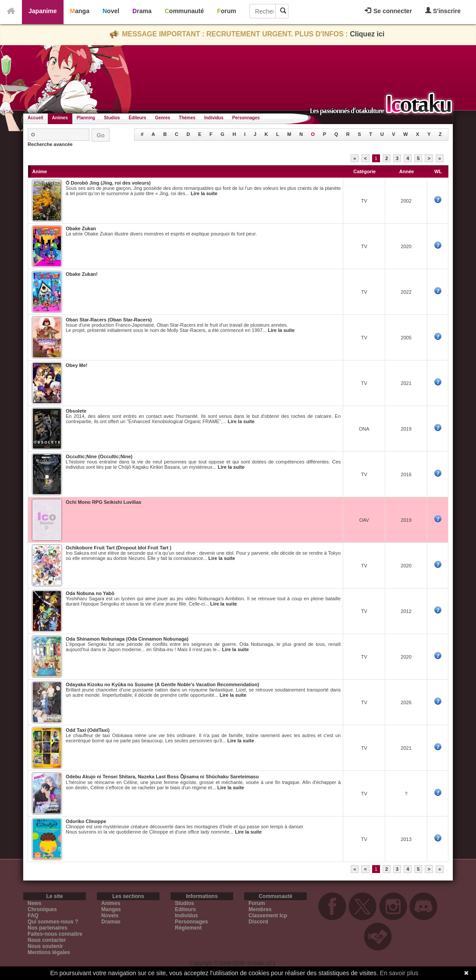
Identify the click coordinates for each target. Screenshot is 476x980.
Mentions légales (49, 952)
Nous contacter (47, 940)
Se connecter (388, 11)
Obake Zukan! (82, 274)
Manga (80, 11)
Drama (142, 11)
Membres (260, 909)
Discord (258, 922)
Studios (112, 118)
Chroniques (42, 909)
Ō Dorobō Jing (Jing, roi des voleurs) (108, 183)
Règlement (188, 928)
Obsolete (76, 411)
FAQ (33, 916)
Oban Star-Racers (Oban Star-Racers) (109, 320)
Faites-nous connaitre (55, 934)
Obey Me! (77, 365)
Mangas (111, 909)
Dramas (111, 922)
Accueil (36, 118)
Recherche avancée (50, 144)
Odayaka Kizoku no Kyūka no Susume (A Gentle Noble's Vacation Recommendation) (162, 684)
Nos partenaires (48, 928)
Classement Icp (268, 916)
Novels (110, 916)
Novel (111, 11)
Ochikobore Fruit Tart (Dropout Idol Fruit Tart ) (119, 548)
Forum (227, 11)
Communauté (184, 11)
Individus (214, 118)
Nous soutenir (45, 946)
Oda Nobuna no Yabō (90, 593)
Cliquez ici (367, 34)
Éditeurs (138, 118)
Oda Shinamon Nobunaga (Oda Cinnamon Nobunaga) (127, 639)
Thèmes (187, 118)
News (34, 903)
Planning (86, 118)
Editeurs (185, 909)
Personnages (246, 118)
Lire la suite (204, 193)
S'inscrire (443, 11)
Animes (60, 118)
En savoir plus (399, 973)
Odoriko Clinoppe (86, 821)
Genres (163, 118)
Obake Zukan (81, 228)
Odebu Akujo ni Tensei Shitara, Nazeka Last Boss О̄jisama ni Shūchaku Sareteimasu (162, 777)
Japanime (43, 11)
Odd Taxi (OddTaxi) (88, 730)
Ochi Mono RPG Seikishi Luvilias (103, 502)
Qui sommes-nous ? (53, 922)
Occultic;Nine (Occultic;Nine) (99, 456)
